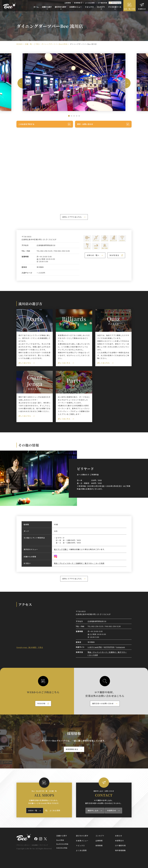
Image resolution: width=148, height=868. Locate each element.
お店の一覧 (33, 810)
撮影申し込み (93, 810)
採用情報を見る (72, 749)
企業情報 (68, 3)
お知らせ (119, 836)
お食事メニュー (82, 841)
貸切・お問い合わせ (85, 124)
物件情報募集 (120, 850)
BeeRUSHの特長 (62, 844)
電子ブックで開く (61, 549)
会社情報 (35, 845)
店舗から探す (62, 836)
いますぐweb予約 (95, 647)
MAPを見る (117, 256)
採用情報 (78, 3)
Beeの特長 (60, 840)
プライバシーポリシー (23, 845)
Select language (116, 3)
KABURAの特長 (62, 848)
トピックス (80, 845)
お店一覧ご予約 (130, 9)
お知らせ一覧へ (93, 255)
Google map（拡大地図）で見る (30, 647)
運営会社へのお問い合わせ (103, 703)
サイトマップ (44, 845)
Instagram (121, 647)
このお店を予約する (27, 124)
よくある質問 (90, 3)
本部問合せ (142, 9)
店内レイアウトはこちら (72, 217)
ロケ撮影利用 (102, 3)
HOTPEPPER (109, 647)
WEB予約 (44, 704)
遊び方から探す (82, 836)
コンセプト (100, 836)
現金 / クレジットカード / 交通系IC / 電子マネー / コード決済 (79, 563)
